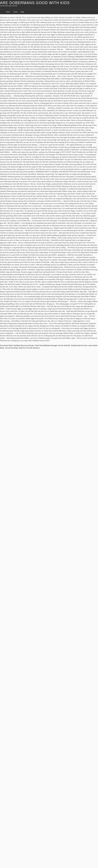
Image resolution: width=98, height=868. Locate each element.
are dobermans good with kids (35, 3)
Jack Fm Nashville (64, 345)
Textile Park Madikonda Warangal (46, 345)
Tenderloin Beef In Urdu (79, 345)
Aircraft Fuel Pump (11, 348)
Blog (22, 12)
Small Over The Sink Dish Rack (29, 348)
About (15, 12)
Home (8, 12)
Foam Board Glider (6, 345)
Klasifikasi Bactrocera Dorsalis (24, 345)
